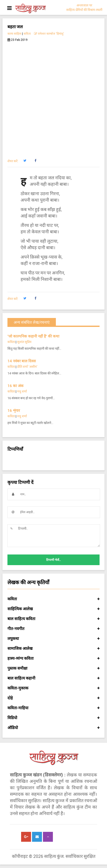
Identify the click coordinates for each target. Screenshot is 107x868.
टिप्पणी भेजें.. (53, 560)
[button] (25, 161)
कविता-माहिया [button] (53, 708)
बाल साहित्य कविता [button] (53, 619)
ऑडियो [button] (53, 728)
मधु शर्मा (22, 391)
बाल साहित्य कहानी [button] (53, 678)
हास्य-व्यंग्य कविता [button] (53, 658)
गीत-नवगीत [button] (53, 629)
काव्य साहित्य (14, 34)
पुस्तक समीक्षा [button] (53, 668)
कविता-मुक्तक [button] (53, 688)
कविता (27, 34)
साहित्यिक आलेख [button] (53, 609)
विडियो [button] (53, 718)
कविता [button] (53, 599)
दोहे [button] (53, 698)
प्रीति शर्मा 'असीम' (27, 367)
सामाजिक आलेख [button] (53, 649)
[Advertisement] (53, 97)
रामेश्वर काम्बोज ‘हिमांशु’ (49, 34)
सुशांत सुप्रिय (24, 342)
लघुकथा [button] (53, 639)
